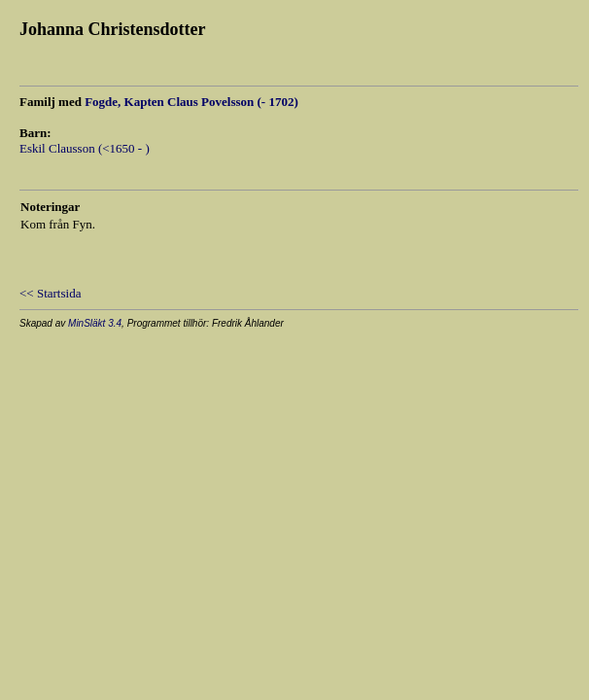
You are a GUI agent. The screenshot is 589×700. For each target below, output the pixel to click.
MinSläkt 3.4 (95, 323)
